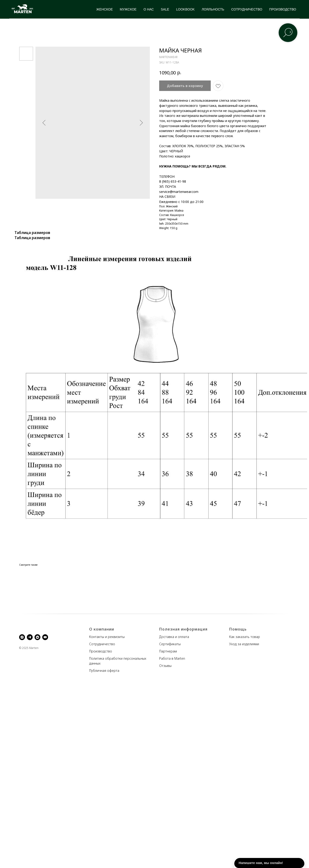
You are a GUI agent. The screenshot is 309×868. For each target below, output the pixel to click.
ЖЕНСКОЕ (105, 9)
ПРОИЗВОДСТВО (283, 9)
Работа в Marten (172, 658)
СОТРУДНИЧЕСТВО (247, 9)
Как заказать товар (245, 637)
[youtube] (45, 637)
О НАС (149, 9)
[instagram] (22, 637)
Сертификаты (170, 644)
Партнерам (168, 651)
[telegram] (30, 637)
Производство (101, 651)
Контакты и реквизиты (107, 637)
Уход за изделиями (244, 644)
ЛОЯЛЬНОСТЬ (213, 9)
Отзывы (165, 666)
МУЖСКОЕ (128, 9)
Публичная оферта (104, 671)
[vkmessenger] (37, 637)
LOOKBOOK (185, 9)
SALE (165, 9)
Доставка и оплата (174, 637)
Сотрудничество (102, 644)
